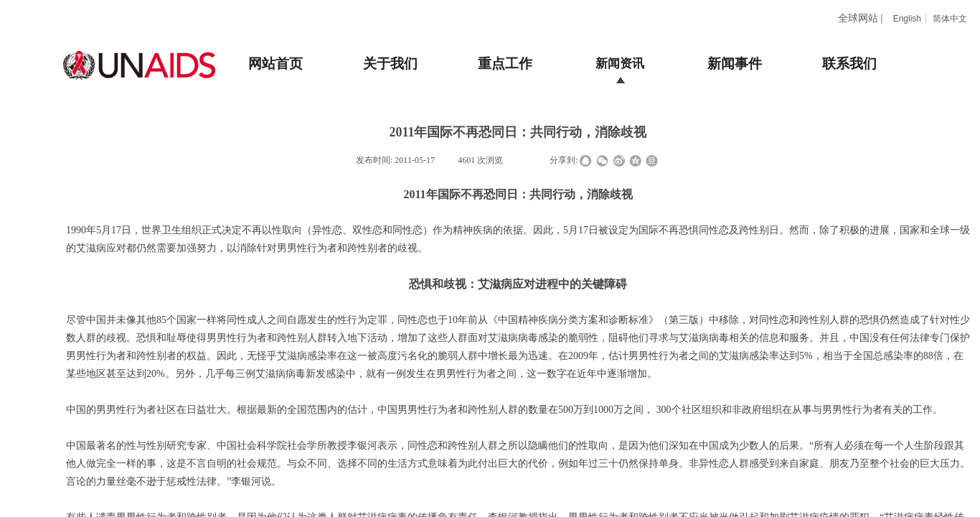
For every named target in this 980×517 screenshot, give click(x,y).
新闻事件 (735, 64)
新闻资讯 (620, 64)
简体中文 (950, 19)
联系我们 (849, 64)
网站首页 (275, 64)
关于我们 (390, 64)
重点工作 (505, 64)
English (907, 19)
